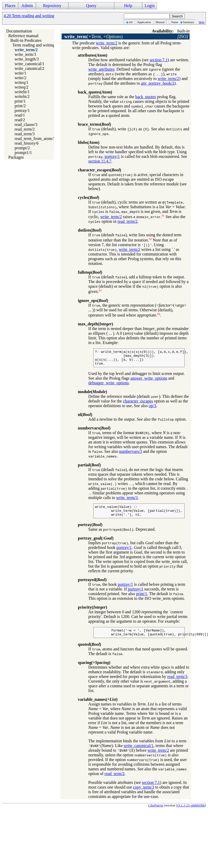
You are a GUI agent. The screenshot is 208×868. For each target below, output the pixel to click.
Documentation (19, 31)
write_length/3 (27, 59)
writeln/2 (22, 96)
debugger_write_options (109, 386)
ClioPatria (156, 812)
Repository (52, 6)
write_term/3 (25, 54)
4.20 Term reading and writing (29, 16)
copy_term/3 (144, 794)
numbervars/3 (131, 455)
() (93, 37)
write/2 (20, 78)
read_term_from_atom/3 (35, 139)
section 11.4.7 (100, 161)
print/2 (20, 106)
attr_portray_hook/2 (158, 83)
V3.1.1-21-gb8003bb (190, 812)
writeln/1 (22, 92)
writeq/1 (21, 82)
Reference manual (23, 36)
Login (149, 6)
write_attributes (101, 69)
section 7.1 (159, 60)
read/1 (20, 115)
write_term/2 (26, 50)
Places (10, 6)
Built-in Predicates (26, 40)
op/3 (152, 409)
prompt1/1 (23, 153)
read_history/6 (27, 143)
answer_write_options (149, 381)
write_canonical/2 (30, 68)
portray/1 (22, 110)
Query (91, 6)
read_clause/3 (26, 125)
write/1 (20, 73)
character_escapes (138, 404)
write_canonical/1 (30, 64)
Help (128, 6)
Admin (27, 6)
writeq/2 (21, 87)
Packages (16, 157)
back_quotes (146, 97)
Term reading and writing (34, 45)
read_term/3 (25, 134)
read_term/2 (25, 129)
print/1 (20, 101)
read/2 (20, 120)
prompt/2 (22, 148)
